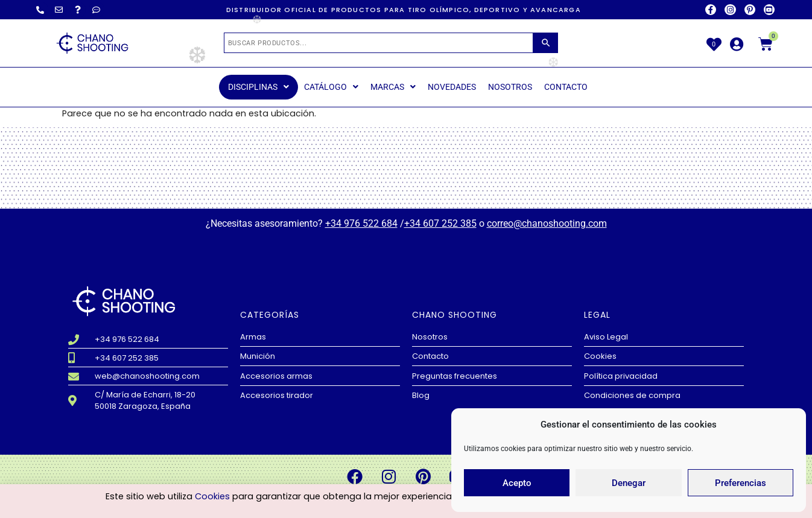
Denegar (629, 483)
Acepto (517, 483)
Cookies (212, 496)
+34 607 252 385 (440, 223)
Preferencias (741, 483)
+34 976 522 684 (361, 223)
